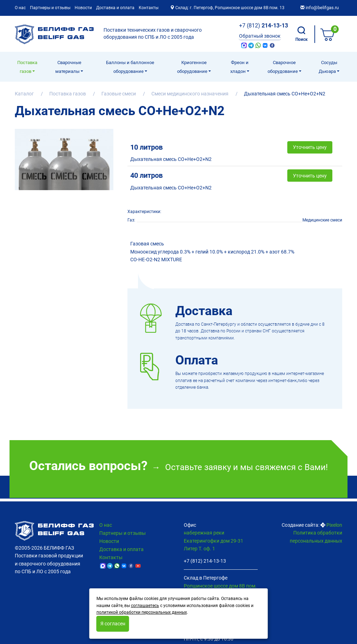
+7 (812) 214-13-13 (205, 561)
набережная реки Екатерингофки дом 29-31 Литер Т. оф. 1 (214, 541)
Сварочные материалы (68, 67)
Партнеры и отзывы (50, 8)
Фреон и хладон (239, 67)
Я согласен (113, 624)
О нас (20, 8)
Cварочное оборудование (283, 67)
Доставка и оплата (115, 8)
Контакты (149, 8)
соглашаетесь (145, 606)
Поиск (302, 34)
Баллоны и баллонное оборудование (130, 67)
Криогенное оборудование (193, 67)
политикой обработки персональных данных (142, 612)
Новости (83, 8)
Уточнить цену (310, 138)
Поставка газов (27, 67)
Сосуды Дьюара (328, 67)
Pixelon (334, 525)
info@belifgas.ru (320, 8)
